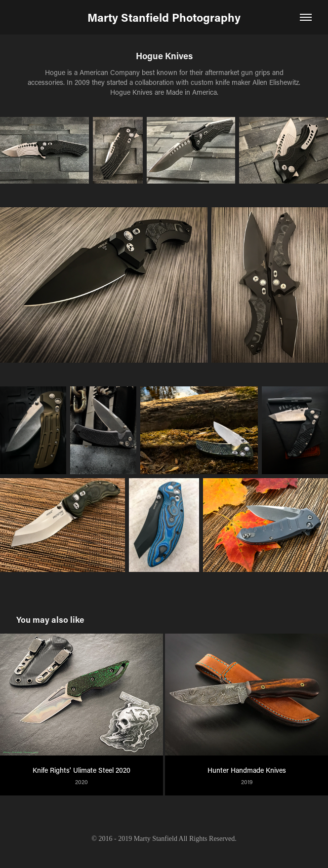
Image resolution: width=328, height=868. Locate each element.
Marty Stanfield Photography (164, 17)
